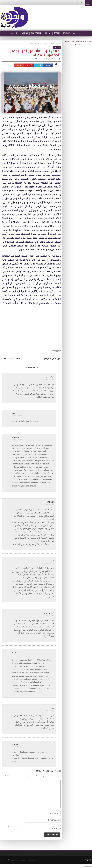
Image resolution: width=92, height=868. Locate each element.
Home (52, 43)
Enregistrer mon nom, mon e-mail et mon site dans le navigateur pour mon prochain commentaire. (33, 827)
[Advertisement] (32, 327)
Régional (58, 43)
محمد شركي (55, 59)
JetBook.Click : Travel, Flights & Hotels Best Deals (78, 43)
